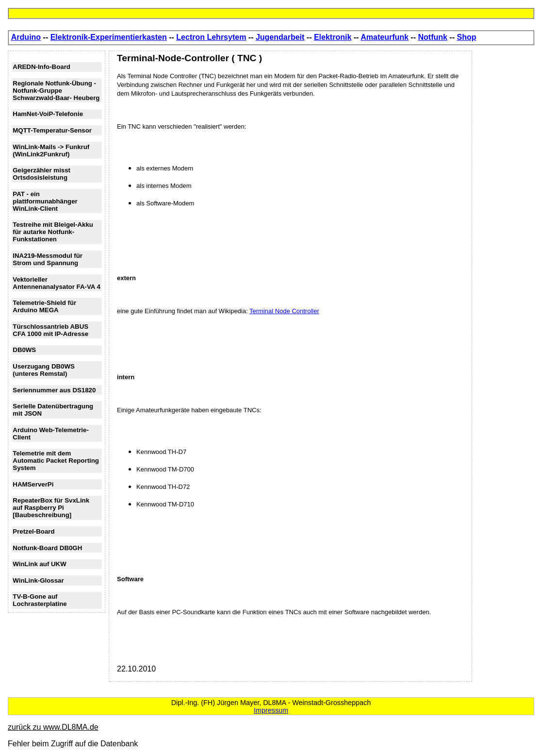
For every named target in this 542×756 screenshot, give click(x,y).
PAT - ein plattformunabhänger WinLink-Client (45, 201)
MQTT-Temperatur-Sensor (52, 130)
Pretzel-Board (33, 531)
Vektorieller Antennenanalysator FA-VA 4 (57, 283)
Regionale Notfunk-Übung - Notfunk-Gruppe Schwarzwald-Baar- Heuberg (56, 91)
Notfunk (432, 37)
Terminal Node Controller (284, 311)
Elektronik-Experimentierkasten (109, 37)
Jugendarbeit (280, 37)
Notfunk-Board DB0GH (47, 548)
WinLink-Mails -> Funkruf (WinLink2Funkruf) (51, 151)
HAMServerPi (33, 484)
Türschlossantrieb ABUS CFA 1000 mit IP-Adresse (50, 330)
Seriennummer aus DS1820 (54, 390)
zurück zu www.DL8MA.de (53, 727)
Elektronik (333, 37)
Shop (466, 37)
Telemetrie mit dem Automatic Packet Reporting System (56, 461)
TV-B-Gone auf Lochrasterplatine (40, 600)
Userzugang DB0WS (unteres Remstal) (44, 370)
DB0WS (24, 350)
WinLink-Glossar (38, 580)
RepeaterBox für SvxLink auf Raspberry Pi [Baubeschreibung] (51, 508)
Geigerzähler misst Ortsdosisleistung (41, 174)
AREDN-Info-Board (41, 67)
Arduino (26, 37)
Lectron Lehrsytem (211, 37)
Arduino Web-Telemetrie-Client (51, 434)
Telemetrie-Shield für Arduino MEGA (44, 306)
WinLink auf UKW (39, 564)
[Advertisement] (505, 196)
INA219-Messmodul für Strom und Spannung (48, 259)
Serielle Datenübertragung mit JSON (53, 410)
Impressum (271, 710)
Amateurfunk (385, 37)
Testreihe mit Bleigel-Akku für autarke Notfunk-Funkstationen (53, 232)
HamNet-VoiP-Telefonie (48, 114)
